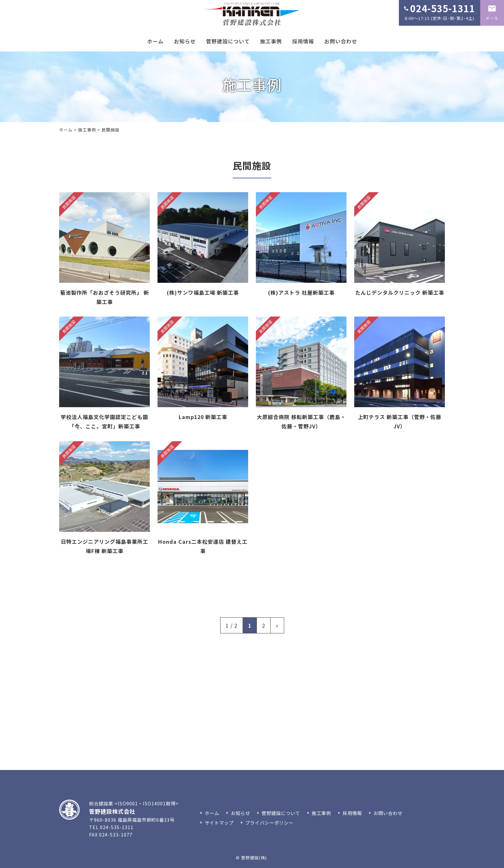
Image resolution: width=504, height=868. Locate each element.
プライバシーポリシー (269, 823)
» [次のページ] (277, 625)
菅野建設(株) (254, 858)
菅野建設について (228, 41)
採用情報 (303, 41)
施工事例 (271, 41)
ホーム (155, 41)
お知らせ (185, 41)
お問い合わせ (341, 41)
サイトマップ (219, 823)
